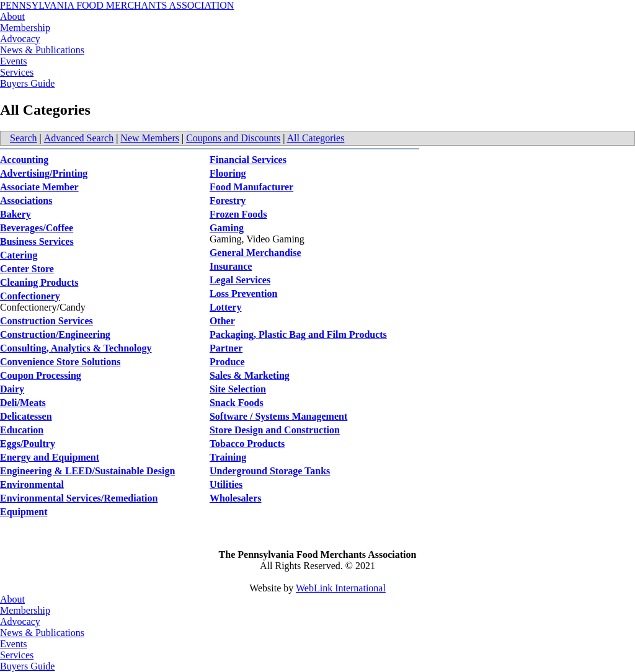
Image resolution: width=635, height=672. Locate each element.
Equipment (24, 512)
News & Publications (42, 50)
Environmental (32, 484)
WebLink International (341, 588)
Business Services (37, 241)
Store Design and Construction (275, 430)
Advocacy (20, 39)
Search (24, 138)
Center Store (27, 269)
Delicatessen (26, 416)
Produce (227, 362)
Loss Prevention (243, 294)
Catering (19, 255)
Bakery (16, 214)
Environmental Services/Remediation (79, 498)
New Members (150, 138)
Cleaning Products (39, 282)
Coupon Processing (41, 375)
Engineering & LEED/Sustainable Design (87, 471)
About (12, 16)
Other (222, 321)
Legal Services (240, 280)
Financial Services (248, 160)
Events (14, 61)
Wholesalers (236, 498)
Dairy (12, 389)
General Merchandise (255, 253)
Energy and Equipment (50, 457)
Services (17, 72)
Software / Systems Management (278, 416)
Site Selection (238, 389)
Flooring (228, 173)
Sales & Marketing (250, 375)
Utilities (226, 484)
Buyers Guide (27, 83)
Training (228, 457)
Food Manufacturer (251, 187)
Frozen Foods (238, 214)
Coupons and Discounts (233, 138)
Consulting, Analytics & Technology (76, 348)
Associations (26, 201)
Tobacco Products (247, 444)
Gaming (227, 228)
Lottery (226, 307)
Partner (226, 348)
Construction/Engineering (55, 334)
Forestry (228, 201)
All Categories (316, 138)
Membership (25, 28)
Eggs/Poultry (28, 444)
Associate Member (39, 187)
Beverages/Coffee (37, 228)
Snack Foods (237, 403)
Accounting (24, 160)
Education (22, 430)
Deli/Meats (23, 403)
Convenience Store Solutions (60, 362)
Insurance (231, 266)
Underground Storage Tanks (270, 471)
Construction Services (47, 321)
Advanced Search (79, 138)
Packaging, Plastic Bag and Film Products (298, 334)
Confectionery (30, 296)
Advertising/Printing (44, 173)
